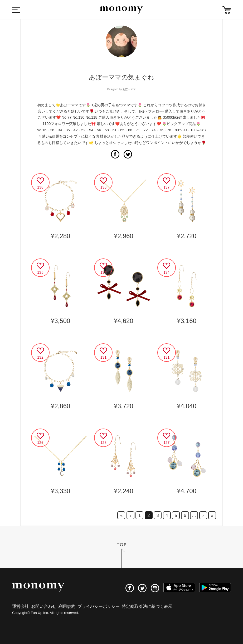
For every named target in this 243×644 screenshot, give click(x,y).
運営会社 (21, 606)
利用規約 (67, 606)
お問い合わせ (44, 606)
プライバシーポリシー (99, 606)
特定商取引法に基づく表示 (147, 606)
